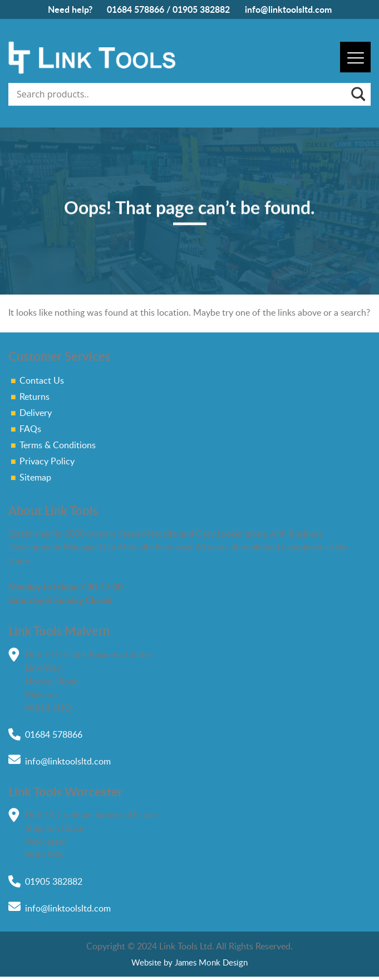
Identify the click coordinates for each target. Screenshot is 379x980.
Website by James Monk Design (189, 962)
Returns (35, 396)
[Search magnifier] (357, 94)
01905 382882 (201, 9)
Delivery (36, 413)
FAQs (30, 429)
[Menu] (355, 57)
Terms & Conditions (58, 445)
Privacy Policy (47, 461)
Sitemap (35, 477)
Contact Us (42, 380)
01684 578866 (136, 9)
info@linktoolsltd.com (288, 9)
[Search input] (182, 94)
